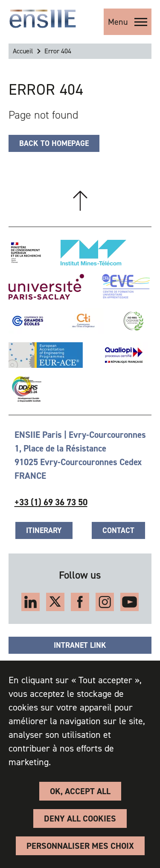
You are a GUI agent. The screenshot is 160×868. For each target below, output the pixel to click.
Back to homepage (54, 143)
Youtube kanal (129, 602)
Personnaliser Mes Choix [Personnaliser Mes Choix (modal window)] (80, 846)
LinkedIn (31, 602)
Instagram (105, 602)
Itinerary (44, 530)
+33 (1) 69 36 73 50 (51, 502)
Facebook (80, 602)
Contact (118, 530)
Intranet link (80, 645)
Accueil (23, 51)
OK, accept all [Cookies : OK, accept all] (80, 791)
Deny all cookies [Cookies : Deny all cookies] (80, 818)
